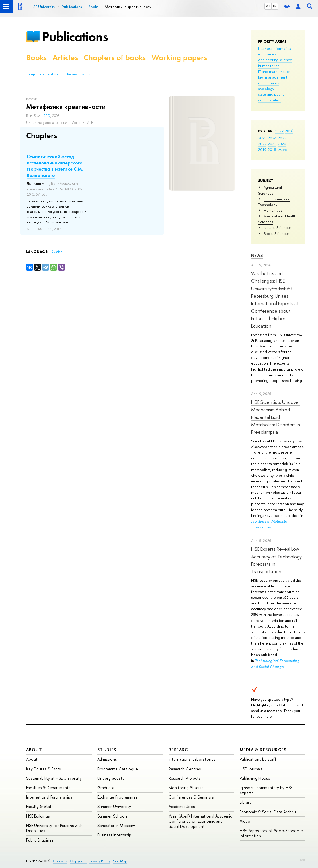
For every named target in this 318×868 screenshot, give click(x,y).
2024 (272, 138)
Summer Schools (112, 816)
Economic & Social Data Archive (268, 812)
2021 (272, 144)
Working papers (179, 58)
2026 (289, 131)
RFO (47, 116)
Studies (107, 750)
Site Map (120, 861)
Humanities (273, 210)
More (283, 149)
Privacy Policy (100, 861)
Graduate (106, 788)
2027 (279, 131)
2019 (262, 149)
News (257, 255)
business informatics (274, 48)
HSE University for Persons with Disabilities (54, 828)
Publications (75, 37)
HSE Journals (251, 769)
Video (245, 821)
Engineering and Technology (274, 202)
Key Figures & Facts (43, 769)
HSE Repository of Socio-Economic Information (271, 833)
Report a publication (43, 74)
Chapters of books (115, 58)
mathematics (269, 83)
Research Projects (184, 778)
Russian (57, 252)
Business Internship (114, 835)
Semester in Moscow (116, 825)
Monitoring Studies (186, 788)
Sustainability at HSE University (54, 778)
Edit (303, 860)
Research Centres (185, 769)
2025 (262, 138)
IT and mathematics (274, 71)
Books (36, 58)
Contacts (60, 861)
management (276, 77)
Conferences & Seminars (191, 797)
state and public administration (271, 97)
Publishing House (255, 778)
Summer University (114, 806)
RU (268, 6)
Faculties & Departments (48, 788)
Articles (65, 58)
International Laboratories (192, 759)
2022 (262, 144)
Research (180, 750)
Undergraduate (111, 778)
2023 (282, 138)
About (34, 750)
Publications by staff (258, 759)
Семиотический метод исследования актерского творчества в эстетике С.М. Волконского (55, 166)
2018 (272, 149)
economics (267, 54)
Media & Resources (263, 750)
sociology (266, 89)
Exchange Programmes (117, 797)
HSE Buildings (38, 816)
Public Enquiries (40, 840)
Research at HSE (80, 74)
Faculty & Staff (40, 806)
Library (246, 802)
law (261, 77)
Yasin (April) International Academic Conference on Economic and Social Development (200, 821)
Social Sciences (276, 233)
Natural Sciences (277, 227)
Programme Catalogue (118, 769)
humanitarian (269, 66)
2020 (282, 144)
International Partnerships (49, 797)
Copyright (78, 861)
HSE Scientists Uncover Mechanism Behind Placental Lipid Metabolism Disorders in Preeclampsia (276, 417)
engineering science (275, 60)
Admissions (107, 759)
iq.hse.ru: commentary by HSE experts (266, 790)
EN (275, 6)
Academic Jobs (182, 806)
